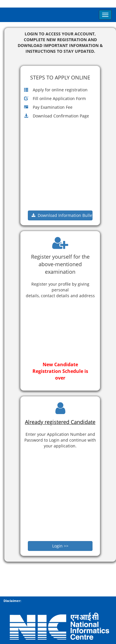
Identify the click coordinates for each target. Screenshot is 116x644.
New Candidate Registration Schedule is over (60, 371)
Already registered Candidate (60, 422)
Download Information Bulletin (62, 215)
